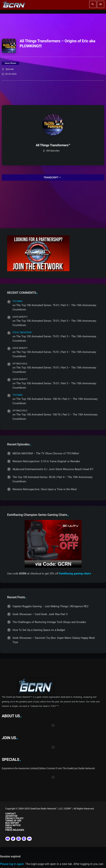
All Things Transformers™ (53, 145)
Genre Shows (10, 63)
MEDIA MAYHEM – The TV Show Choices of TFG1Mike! (46, 453)
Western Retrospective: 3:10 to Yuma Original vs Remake (46, 461)
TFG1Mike (18, 301)
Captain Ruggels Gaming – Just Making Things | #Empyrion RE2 (50, 606)
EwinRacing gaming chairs (75, 574)
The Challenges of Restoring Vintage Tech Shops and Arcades (49, 622)
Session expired (10, 856)
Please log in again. (12, 864)
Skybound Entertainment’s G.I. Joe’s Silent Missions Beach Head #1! (53, 469)
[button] (53, 725)
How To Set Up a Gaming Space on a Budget (39, 630)
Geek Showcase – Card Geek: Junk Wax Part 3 (40, 614)
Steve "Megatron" (22, 332)
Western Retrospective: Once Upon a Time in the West (45, 489)
